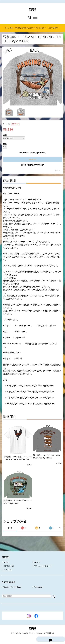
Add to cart (32, 159)
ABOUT (36, 562)
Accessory (38, 587)
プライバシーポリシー (42, 566)
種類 (5, 135)
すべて (10, 528)
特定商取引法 (8, 566)
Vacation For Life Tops (12, 587)
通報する (57, 171)
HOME (5, 562)
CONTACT (7, 570)
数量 (5, 144)
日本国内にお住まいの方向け (33, 165)
